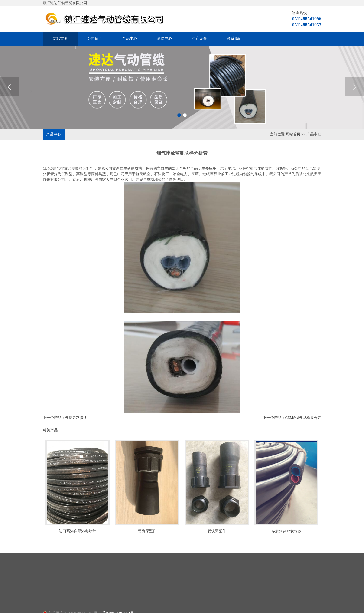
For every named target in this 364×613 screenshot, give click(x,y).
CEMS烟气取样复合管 (303, 409)
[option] (182, 87)
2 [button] (185, 115)
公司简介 (95, 38)
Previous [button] (9, 87)
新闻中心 (165, 38)
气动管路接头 (76, 409)
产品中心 (130, 38)
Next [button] (355, 87)
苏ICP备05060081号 (118, 604)
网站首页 (60, 38)
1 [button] (179, 115)
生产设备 (199, 38)
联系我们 (234, 38)
